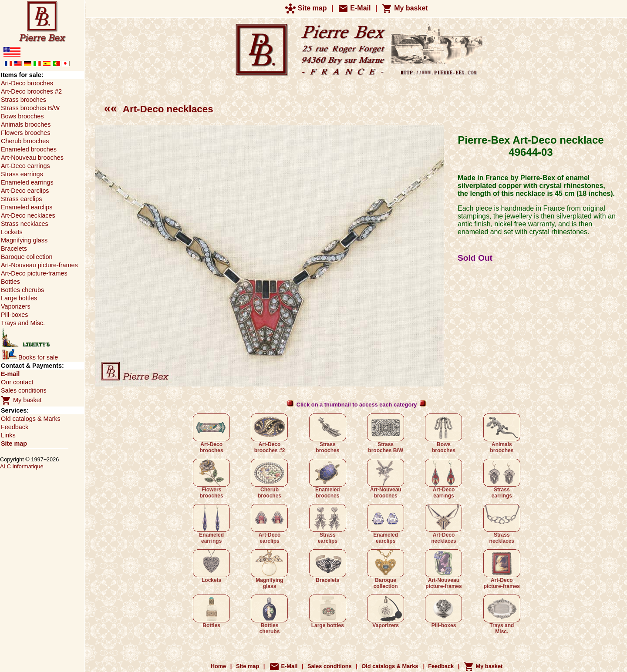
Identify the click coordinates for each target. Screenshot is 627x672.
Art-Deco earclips (269, 524)
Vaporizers (386, 612)
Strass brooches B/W (386, 433)
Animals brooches (502, 433)
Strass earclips (328, 524)
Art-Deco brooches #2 (269, 433)
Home (219, 666)
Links (8, 435)
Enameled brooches (328, 479)
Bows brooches (443, 433)
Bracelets (328, 566)
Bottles (211, 612)
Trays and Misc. (502, 615)
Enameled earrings (211, 524)
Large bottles (328, 612)
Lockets (211, 566)
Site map (306, 8)
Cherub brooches (269, 479)
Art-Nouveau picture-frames (443, 569)
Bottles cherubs (269, 615)
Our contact (17, 382)
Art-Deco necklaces (159, 109)
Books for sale (30, 357)
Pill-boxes (443, 612)
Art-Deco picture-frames (502, 569)
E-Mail (354, 8)
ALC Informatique (22, 466)
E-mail (10, 374)
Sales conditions (24, 390)
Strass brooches (328, 433)
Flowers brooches (211, 479)
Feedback (15, 427)
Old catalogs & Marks (31, 419)
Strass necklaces (502, 524)
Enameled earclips (386, 524)
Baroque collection (386, 569)
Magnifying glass (269, 569)
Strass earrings (502, 479)
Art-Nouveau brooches (386, 479)
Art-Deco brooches (211, 433)
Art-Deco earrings (443, 479)
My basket (405, 8)
